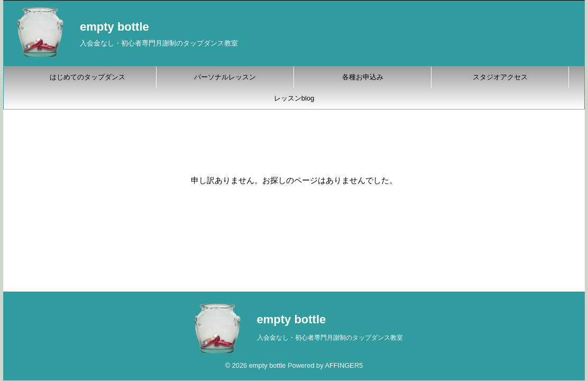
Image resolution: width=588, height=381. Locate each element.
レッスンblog (294, 98)
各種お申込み (363, 77)
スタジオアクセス (500, 77)
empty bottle (114, 27)
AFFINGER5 (344, 365)
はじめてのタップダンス (88, 77)
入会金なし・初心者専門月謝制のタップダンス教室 (330, 338)
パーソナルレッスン (225, 77)
